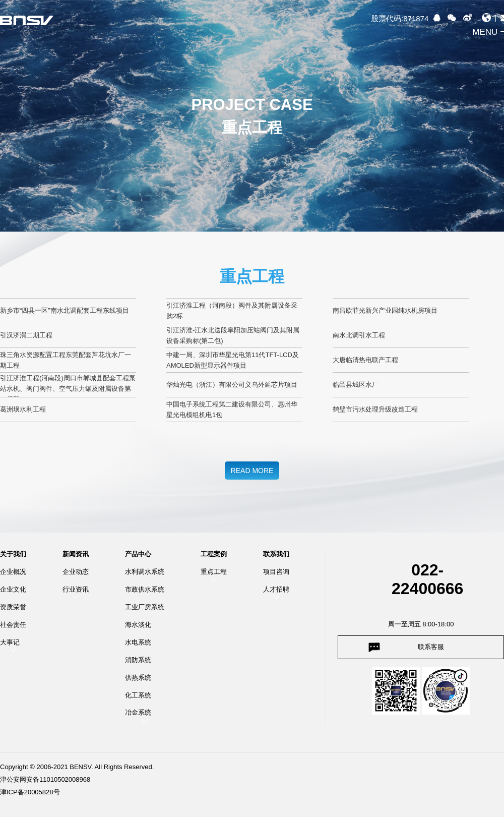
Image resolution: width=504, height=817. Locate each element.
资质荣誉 (13, 607)
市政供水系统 (145, 589)
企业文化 (13, 589)
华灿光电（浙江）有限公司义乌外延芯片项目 (232, 385)
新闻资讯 (76, 554)
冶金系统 (138, 712)
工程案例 (214, 554)
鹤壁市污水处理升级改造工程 (375, 409)
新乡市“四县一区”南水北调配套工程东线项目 (65, 310)
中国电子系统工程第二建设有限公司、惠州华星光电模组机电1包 (232, 410)
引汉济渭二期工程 (26, 335)
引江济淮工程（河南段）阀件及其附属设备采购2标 (232, 311)
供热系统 (138, 678)
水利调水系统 (145, 572)
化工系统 (138, 695)
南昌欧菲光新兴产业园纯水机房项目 (385, 310)
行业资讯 (76, 589)
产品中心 (138, 554)
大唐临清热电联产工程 (365, 360)
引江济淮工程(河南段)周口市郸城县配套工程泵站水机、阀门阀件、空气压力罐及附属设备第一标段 (68, 386)
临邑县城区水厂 (356, 385)
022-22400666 (427, 579)
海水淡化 (138, 625)
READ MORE (252, 471)
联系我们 (276, 554)
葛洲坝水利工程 (23, 409)
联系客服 (431, 647)
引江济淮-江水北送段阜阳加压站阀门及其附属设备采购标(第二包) (233, 335)
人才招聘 (276, 589)
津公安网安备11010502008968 (45, 779)
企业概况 (13, 572)
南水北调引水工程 (359, 335)
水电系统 (138, 642)
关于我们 (13, 554)
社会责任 (13, 625)
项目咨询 (276, 572)
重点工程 (214, 572)
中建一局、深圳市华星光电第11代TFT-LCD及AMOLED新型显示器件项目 (233, 360)
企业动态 (76, 572)
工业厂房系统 (145, 607)
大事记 (10, 642)
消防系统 (138, 660)
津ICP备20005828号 (30, 792)
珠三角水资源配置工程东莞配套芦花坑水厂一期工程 (66, 360)
